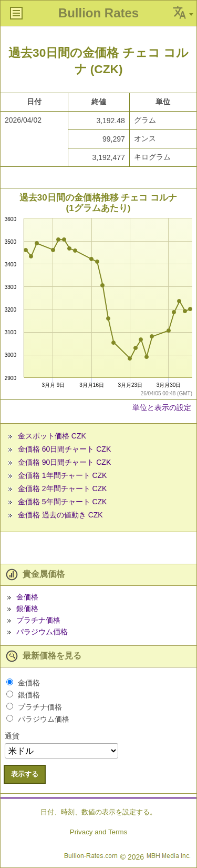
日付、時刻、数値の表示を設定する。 (98, 812)
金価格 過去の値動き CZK (60, 515)
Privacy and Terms (98, 832)
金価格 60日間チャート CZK (64, 449)
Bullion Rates (98, 13)
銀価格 (27, 608)
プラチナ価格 (38, 620)
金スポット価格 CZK (52, 436)
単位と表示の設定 (162, 407)
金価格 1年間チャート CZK (63, 475)
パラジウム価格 (42, 632)
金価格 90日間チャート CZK (64, 462)
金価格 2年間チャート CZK (63, 488)
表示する (25, 774)
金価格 (27, 597)
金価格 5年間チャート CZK (63, 502)
